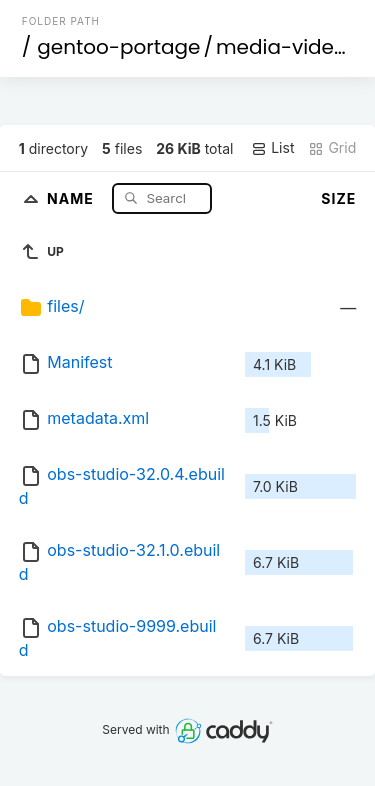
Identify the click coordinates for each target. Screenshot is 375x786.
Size (338, 198)
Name (72, 197)
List (272, 148)
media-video (281, 47)
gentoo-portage (118, 47)
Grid (332, 148)
